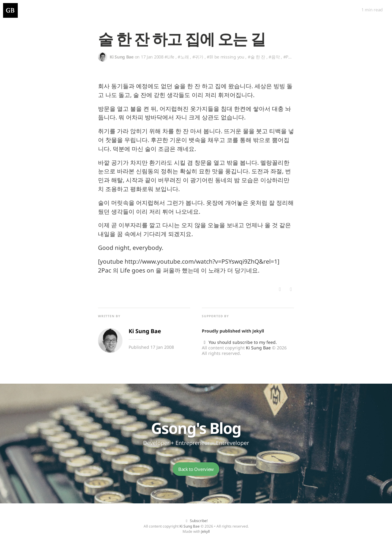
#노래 (183, 57)
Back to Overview (196, 469)
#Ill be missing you (226, 57)
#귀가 (198, 57)
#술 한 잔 (256, 57)
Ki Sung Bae (258, 348)
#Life (169, 57)
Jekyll (258, 331)
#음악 (274, 57)
